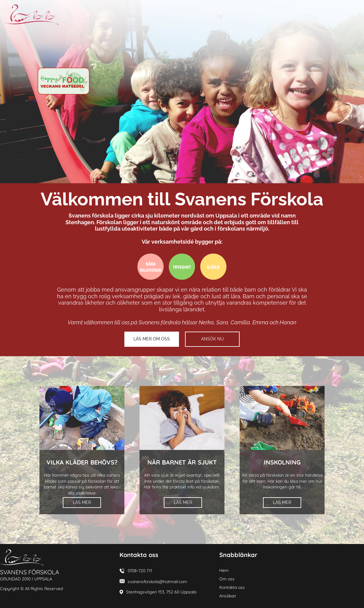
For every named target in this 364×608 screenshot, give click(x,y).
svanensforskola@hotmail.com (157, 582)
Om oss (227, 579)
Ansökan (228, 596)
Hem (224, 570)
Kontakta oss (232, 587)
